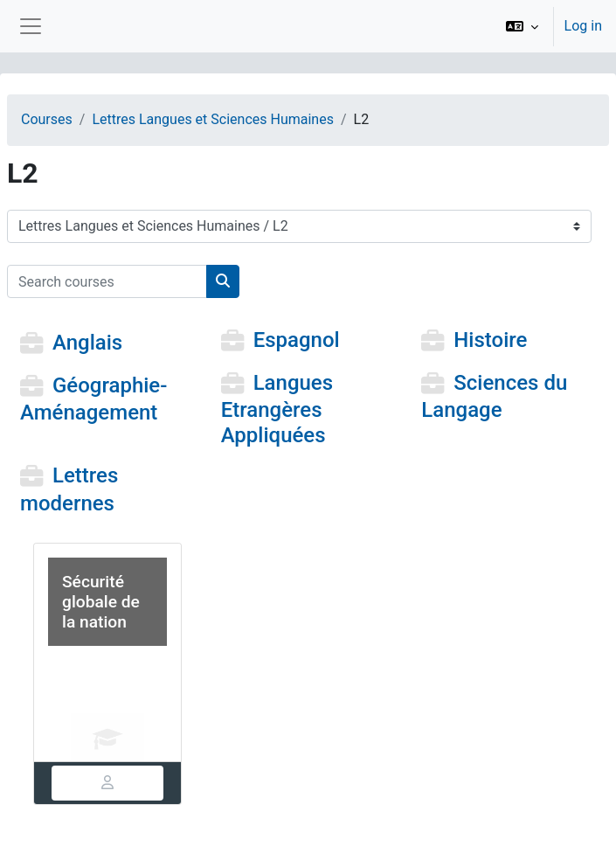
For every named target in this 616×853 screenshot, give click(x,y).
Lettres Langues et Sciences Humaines (213, 119)
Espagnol (297, 340)
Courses (47, 119)
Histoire (490, 340)
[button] (522, 26)
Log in (583, 26)
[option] (548, 26)
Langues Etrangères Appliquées (277, 409)
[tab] (107, 783)
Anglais (87, 343)
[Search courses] (107, 281)
